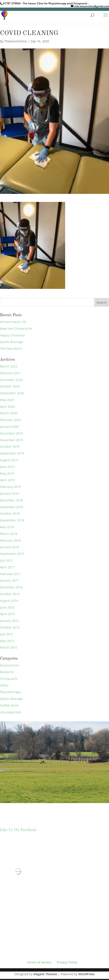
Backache (7, 672)
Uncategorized (11, 712)
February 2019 (10, 487)
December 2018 (11, 500)
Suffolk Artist (9, 705)
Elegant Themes (45, 974)
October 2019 (10, 447)
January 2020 (9, 427)
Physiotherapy (10, 692)
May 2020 (7, 400)
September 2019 (12, 453)
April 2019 (7, 480)
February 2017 (10, 574)
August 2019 (9, 460)
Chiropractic (9, 679)
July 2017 (7, 560)
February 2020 (10, 420)
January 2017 (9, 580)
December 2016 (11, 587)
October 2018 (10, 513)
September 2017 (12, 554)
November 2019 (12, 440)
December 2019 (11, 433)
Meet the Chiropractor (16, 329)
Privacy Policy (67, 962)
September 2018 (12, 520)
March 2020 (9, 413)
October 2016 (10, 594)
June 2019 (7, 467)
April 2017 (7, 567)
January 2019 (9, 493)
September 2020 (12, 393)
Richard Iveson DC (13, 322)
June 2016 (7, 607)
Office (4, 685)
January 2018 (9, 547)
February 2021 (10, 373)
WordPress (87, 974)
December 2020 (11, 380)
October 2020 (10, 386)
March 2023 (9, 366)
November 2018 (12, 507)
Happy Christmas (12, 335)
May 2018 (7, 527)
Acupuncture (9, 665)
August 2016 (9, 601)
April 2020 (7, 407)
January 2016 (9, 621)
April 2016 (7, 614)
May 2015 (7, 641)
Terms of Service (39, 962)
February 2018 (10, 540)
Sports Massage (12, 342)
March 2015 (9, 647)
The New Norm (11, 349)
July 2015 (7, 634)
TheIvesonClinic (16, 41)
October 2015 (10, 627)
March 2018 (9, 534)
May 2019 (7, 473)
